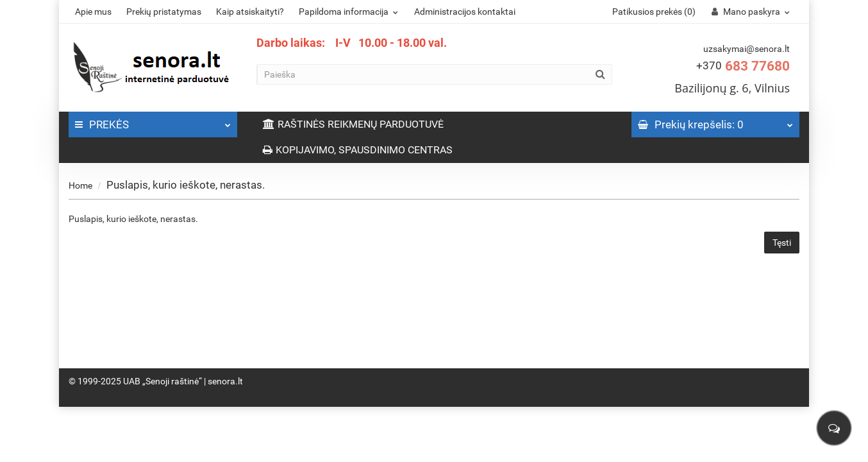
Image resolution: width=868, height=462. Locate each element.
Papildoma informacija (350, 12)
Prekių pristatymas (164, 12)
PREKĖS (153, 121)
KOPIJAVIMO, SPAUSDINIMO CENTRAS (358, 150)
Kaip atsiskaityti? (250, 12)
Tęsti (782, 243)
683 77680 (743, 66)
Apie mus (93, 12)
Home (80, 185)
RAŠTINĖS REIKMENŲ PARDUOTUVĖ (353, 124)
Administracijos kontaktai (465, 12)
